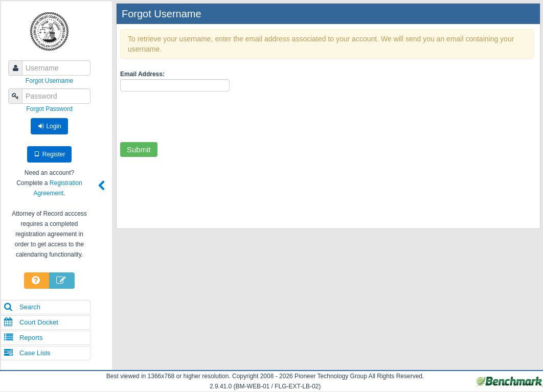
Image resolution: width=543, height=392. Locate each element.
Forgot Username (49, 81)
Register (50, 154)
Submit (139, 149)
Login (49, 126)
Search (22, 307)
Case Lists (27, 353)
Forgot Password (49, 109)
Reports (23, 338)
